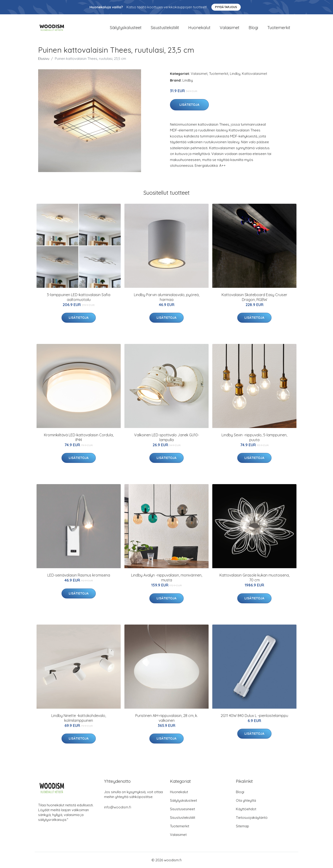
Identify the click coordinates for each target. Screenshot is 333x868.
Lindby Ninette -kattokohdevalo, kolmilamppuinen (79, 718)
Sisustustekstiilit (165, 28)
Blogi (253, 28)
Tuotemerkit (279, 28)
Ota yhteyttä (246, 800)
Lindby (235, 74)
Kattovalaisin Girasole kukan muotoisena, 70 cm (254, 578)
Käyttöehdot (246, 809)
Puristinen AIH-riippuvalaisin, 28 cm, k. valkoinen (166, 718)
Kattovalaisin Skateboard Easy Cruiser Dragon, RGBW (254, 297)
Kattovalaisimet (254, 74)
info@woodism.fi (118, 807)
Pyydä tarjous (226, 7)
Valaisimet (230, 28)
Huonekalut (199, 28)
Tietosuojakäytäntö (252, 818)
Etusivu (44, 59)
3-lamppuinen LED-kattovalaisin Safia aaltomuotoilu (79, 297)
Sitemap (242, 826)
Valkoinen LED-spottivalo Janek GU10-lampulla (167, 437)
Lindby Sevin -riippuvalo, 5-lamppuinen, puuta (254, 437)
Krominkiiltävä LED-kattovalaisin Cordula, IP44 (79, 437)
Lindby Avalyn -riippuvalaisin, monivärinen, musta (167, 578)
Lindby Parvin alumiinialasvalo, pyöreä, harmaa (167, 297)
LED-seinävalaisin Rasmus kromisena (79, 575)
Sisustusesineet (182, 809)
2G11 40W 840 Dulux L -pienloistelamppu (254, 716)
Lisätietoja (189, 105)
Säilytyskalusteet (126, 28)
